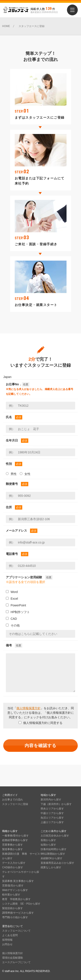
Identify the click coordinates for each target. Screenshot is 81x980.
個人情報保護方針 (29, 708)
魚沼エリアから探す (52, 818)
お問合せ (7, 944)
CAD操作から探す (13, 867)
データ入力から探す (14, 863)
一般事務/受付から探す (15, 836)
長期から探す (48, 840)
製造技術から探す (13, 908)
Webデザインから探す (15, 890)
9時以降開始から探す (53, 854)
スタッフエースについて (16, 931)
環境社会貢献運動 (13, 958)
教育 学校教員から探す (16, 899)
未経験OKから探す (52, 858)
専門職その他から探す (15, 917)
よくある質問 (10, 935)
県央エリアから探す (52, 809)
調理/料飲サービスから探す (18, 913)
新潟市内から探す (51, 800)
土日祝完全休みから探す (55, 836)
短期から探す (48, 845)
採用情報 (7, 940)
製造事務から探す (13, 849)
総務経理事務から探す (15, 840)
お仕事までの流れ (13, 800)
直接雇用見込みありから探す (57, 863)
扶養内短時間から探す (54, 849)
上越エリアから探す (52, 822)
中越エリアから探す (52, 813)
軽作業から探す (11, 895)
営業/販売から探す (13, 886)
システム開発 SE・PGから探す (21, 904)
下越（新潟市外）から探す (56, 804)
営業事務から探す (13, 845)
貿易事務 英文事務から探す (18, 881)
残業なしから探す (51, 867)
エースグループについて (16, 962)
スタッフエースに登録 (15, 804)
